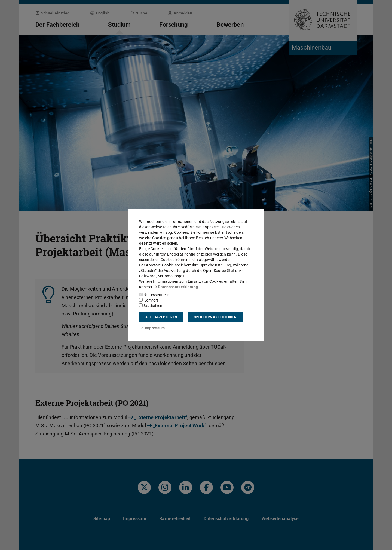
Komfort (149, 300)
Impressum (152, 328)
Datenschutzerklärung (176, 287)
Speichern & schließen (215, 317)
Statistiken (151, 306)
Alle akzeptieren (161, 317)
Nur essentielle (154, 295)
